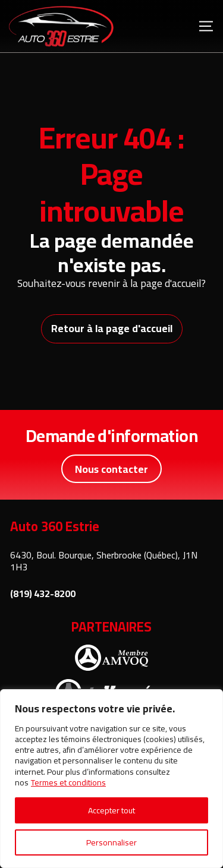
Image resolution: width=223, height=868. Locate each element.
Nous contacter (111, 469)
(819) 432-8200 (43, 594)
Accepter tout (111, 810)
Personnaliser (111, 842)
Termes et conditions (68, 782)
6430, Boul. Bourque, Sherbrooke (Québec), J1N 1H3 (104, 561)
